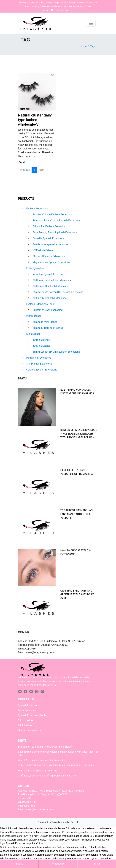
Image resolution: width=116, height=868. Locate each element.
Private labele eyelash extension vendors (85, 832)
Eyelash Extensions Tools (40, 304)
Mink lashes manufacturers (29, 847)
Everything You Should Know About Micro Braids (45, 747)
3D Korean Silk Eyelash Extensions (52, 280)
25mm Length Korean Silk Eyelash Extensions (58, 292)
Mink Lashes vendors (22, 851)
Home (83, 46)
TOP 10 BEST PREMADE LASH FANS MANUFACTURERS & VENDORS (77, 514)
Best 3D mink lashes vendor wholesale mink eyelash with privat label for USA (79, 434)
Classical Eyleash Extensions (49, 256)
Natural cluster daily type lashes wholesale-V (35, 120)
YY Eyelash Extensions (45, 250)
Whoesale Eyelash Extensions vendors (66, 847)
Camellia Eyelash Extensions (49, 238)
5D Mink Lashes (42, 346)
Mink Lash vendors (35, 840)
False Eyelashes (35, 268)
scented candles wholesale (50, 828)
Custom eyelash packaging (48, 310)
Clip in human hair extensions (82, 828)
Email (97, 864)
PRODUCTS (26, 199)
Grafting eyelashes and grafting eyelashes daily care (77, 594)
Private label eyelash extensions (50, 244)
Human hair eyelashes (39, 358)
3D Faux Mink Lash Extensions (50, 298)
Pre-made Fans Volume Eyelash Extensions (57, 220)
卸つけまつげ (31, 836)
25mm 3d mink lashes (45, 322)
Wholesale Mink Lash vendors (63, 840)
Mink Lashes (33, 334)
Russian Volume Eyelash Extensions (53, 215)
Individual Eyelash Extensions (49, 274)
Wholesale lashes (24, 828)
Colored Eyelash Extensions (42, 370)
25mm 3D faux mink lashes (48, 328)
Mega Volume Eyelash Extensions (51, 262)
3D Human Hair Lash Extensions (51, 286)
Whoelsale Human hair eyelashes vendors (58, 851)
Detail (22, 162)
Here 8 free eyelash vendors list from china (42, 761)
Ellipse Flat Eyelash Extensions (50, 226)
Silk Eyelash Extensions (39, 364)
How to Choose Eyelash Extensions (38, 771)
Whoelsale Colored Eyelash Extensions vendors (49, 855)
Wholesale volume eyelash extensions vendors (26, 859)
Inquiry (19, 864)
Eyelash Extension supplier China (24, 843)
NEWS (22, 741)
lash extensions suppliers (47, 832)
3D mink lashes (41, 340)
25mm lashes (34, 316)
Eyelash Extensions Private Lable (95, 855)
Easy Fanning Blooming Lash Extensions (55, 232)
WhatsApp (58, 864)
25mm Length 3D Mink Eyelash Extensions (56, 352)
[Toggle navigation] (91, 23)
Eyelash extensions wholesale (56, 836)
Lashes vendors (83, 836)
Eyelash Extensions (37, 209)
